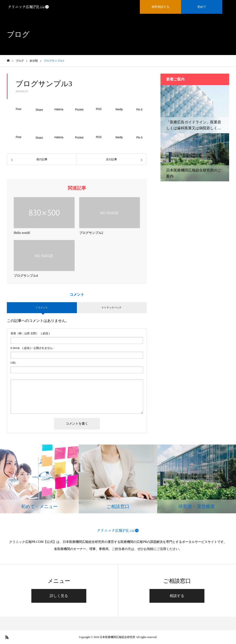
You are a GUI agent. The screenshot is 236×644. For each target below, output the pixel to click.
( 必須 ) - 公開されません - (32, 348)
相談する (177, 596)
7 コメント (42, 307)
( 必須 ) (30, 333)
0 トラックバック (112, 307)
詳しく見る (59, 596)
